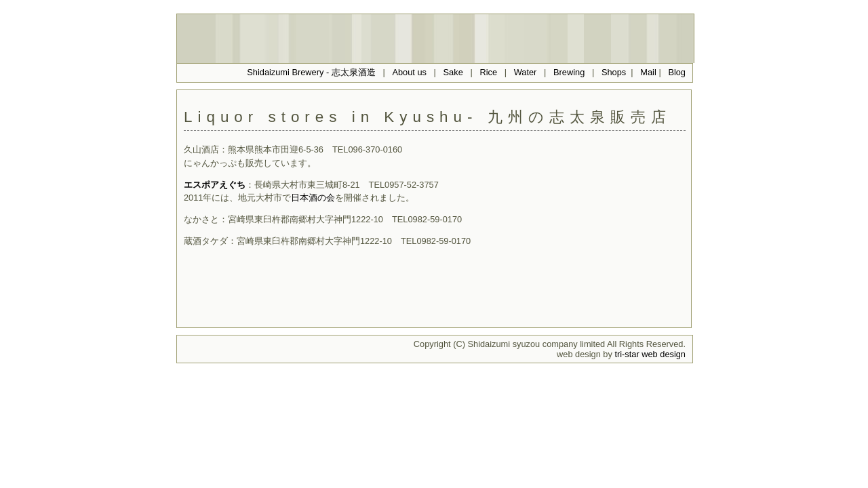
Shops (614, 72)
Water (526, 72)
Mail (649, 72)
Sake (453, 72)
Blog (677, 72)
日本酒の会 (313, 198)
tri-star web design (650, 354)
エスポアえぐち (215, 185)
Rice (488, 72)
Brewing (569, 72)
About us (409, 72)
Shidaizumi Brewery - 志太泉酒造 (311, 72)
